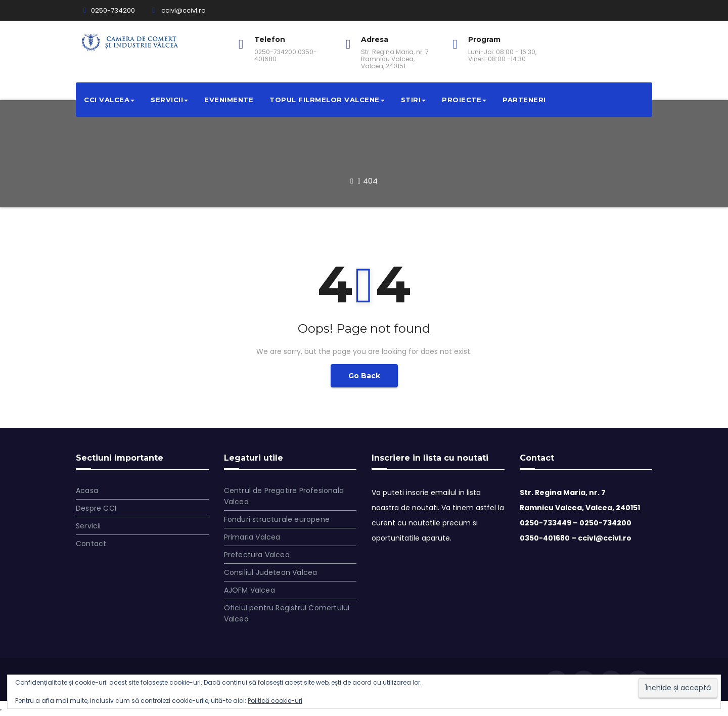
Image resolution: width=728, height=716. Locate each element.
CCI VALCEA (109, 100)
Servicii (169, 100)
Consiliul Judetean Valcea (271, 572)
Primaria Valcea (252, 537)
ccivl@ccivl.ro (179, 10)
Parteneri (524, 100)
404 (370, 181)
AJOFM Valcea (249, 590)
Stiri (414, 100)
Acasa (87, 490)
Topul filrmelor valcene (327, 100)
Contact (91, 544)
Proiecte (464, 100)
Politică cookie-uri (275, 701)
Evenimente (229, 100)
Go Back (364, 376)
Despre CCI (96, 508)
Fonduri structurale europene (277, 519)
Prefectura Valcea (257, 555)
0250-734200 (109, 10)
